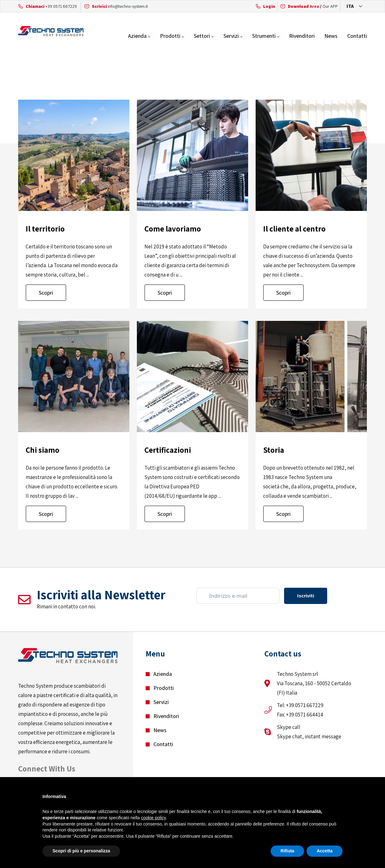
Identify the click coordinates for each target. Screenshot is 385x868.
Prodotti (170, 36)
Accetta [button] (325, 851)
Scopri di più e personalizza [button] (81, 851)
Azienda (137, 36)
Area (303, 6)
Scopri (46, 293)
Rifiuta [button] (287, 851)
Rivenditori (302, 36)
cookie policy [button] (153, 818)
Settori (202, 36)
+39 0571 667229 (61, 6)
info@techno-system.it (128, 6)
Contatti (357, 36)
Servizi (231, 36)
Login (269, 6)
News (331, 36)
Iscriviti (306, 596)
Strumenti (264, 36)
